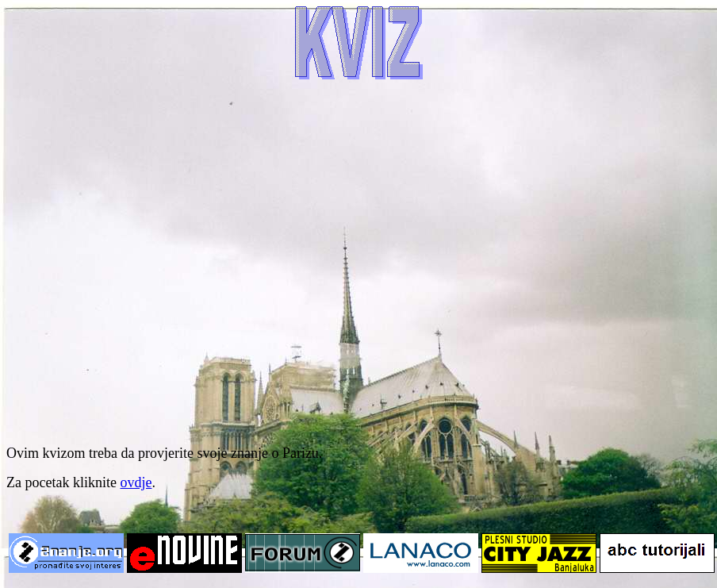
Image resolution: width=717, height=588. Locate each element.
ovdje (136, 482)
